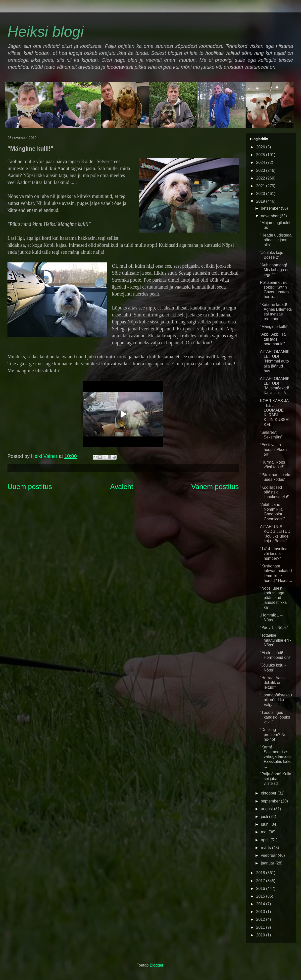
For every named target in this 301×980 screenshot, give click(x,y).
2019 (261, 201)
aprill (266, 840)
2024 (261, 162)
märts (266, 848)
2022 (261, 178)
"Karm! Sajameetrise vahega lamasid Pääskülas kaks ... (276, 757)
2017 (261, 881)
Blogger (156, 965)
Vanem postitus (215, 487)
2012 (261, 919)
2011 (261, 927)
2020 (261, 194)
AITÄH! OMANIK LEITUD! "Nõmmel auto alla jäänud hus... (275, 361)
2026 (261, 147)
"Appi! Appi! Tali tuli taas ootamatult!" (274, 339)
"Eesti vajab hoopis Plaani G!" (274, 450)
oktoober (269, 793)
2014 (261, 904)
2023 (261, 170)
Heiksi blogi (46, 31)
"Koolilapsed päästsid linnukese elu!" (275, 492)
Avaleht (122, 487)
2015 (261, 896)
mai (265, 832)
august (267, 809)
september (271, 801)
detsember (271, 208)
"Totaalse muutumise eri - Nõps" (276, 640)
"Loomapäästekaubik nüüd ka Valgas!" (276, 700)
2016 (261, 888)
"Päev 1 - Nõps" (274, 628)
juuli (265, 817)
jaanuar (268, 863)
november (270, 216)
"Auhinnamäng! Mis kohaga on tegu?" (275, 270)
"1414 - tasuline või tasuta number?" (274, 554)
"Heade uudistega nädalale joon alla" (276, 240)
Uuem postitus (30, 487)
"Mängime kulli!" (274, 327)
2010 (261, 935)
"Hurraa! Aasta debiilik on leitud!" (273, 683)
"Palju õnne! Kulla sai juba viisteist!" (276, 779)
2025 (261, 155)
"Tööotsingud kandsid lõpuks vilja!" (275, 717)
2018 (261, 873)
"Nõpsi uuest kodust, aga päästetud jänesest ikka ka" (273, 598)
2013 (261, 912)
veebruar (269, 855)
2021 (261, 186)
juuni (266, 824)
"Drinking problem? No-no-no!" (274, 734)
